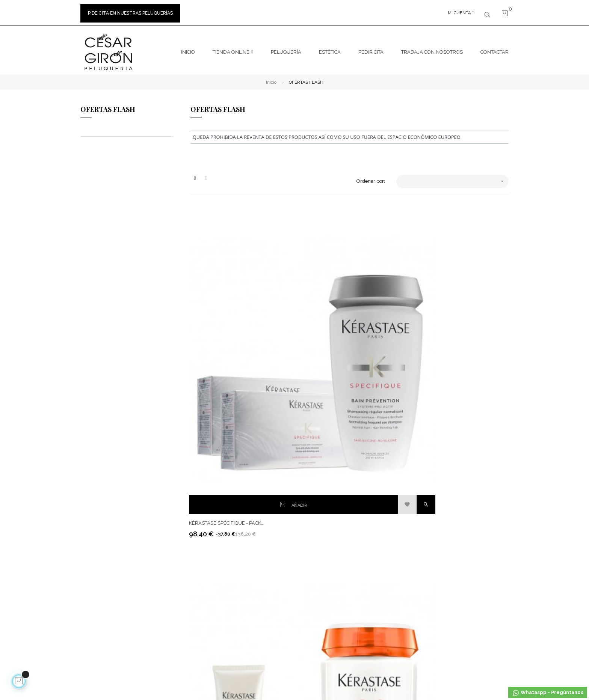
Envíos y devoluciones (251, 472)
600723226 (148, 481)
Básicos (455, 525)
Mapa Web (312, 499)
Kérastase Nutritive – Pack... (337, 335)
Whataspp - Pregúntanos (548, 693)
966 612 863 (119, 541)
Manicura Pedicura (468, 579)
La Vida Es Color (464, 472)
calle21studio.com (223, 658)
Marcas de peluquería (324, 472)
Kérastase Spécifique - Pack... (228, 335)
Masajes (455, 619)
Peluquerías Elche (320, 486)
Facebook (384, 459)
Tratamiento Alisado (469, 459)
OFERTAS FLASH (108, 106)
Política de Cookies (247, 513)
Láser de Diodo (463, 552)
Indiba (454, 538)
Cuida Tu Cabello (465, 486)
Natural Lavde (462, 606)
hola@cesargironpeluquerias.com (129, 496)
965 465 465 (119, 518)
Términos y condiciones (253, 486)
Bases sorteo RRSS (248, 526)
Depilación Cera (464, 592)
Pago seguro (241, 499)
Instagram (385, 472)
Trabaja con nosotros (103, 551)
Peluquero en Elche (147, 572)
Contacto (310, 459)
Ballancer (458, 565)
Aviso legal (239, 459)
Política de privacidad (251, 540)
